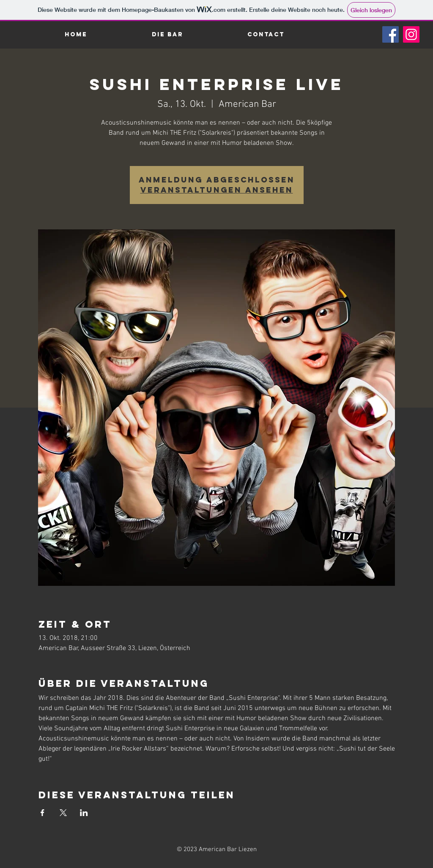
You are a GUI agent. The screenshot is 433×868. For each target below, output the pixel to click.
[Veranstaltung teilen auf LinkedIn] (84, 813)
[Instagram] (411, 34)
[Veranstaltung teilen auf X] (63, 813)
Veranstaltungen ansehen (217, 190)
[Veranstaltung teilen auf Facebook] (42, 813)
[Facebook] (391, 34)
